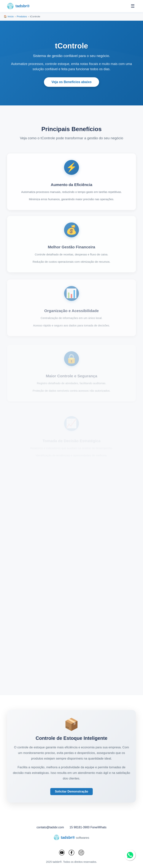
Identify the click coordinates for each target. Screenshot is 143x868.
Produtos (22, 16)
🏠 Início (9, 16)
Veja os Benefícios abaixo (71, 82)
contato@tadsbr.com (50, 827)
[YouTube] (62, 853)
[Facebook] (71, 853)
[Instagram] (81, 853)
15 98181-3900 (80, 827)
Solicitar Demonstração (72, 796)
